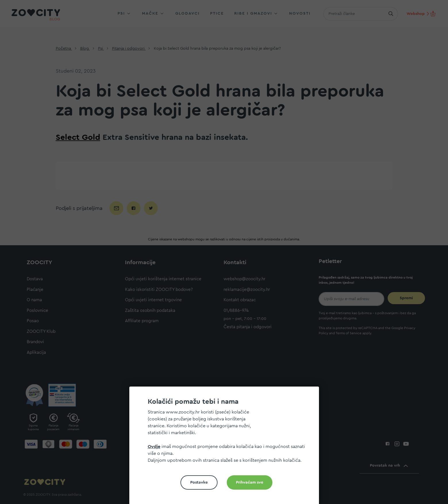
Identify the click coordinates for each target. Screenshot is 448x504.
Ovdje (154, 447)
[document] (226, 448)
